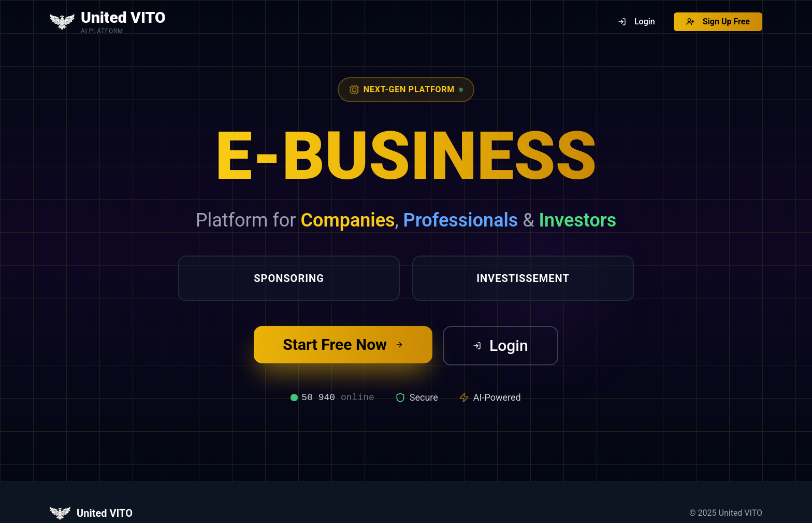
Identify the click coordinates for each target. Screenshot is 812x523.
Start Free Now (343, 344)
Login (501, 345)
